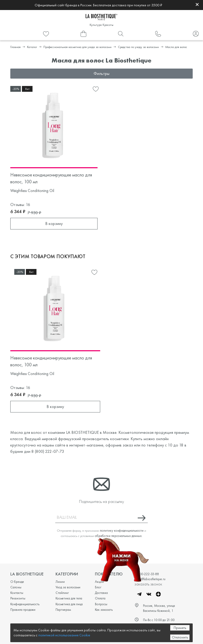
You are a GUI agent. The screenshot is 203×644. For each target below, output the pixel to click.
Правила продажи (23, 610)
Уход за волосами (68, 587)
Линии (60, 582)
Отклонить (180, 637)
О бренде (17, 582)
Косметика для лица (69, 604)
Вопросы (101, 604)
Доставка (101, 593)
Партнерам (63, 610)
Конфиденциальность (25, 604)
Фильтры (101, 73)
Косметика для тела (69, 598)
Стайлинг (62, 593)
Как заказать (104, 610)
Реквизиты (18, 598)
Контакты (17, 593)
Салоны (16, 587)
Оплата (100, 598)
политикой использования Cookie (64, 635)
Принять (180, 628)
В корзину (54, 224)
